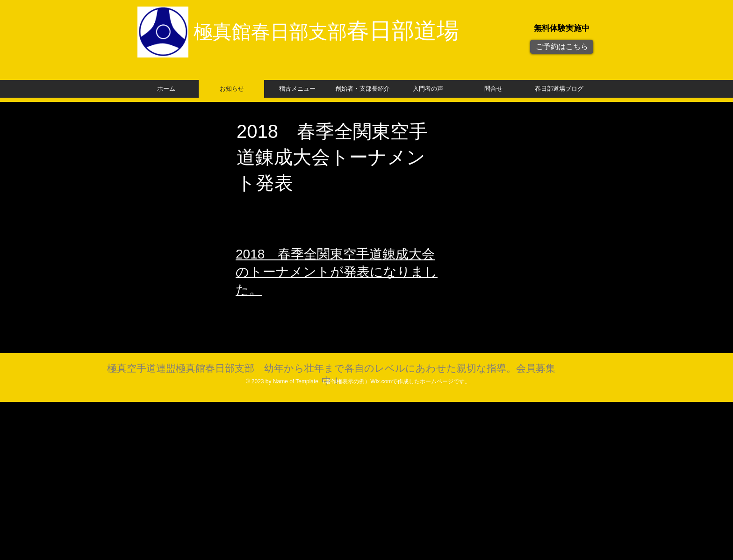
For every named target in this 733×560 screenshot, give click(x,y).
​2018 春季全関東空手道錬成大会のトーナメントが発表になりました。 (337, 272)
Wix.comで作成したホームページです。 (420, 381)
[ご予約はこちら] (562, 47)
